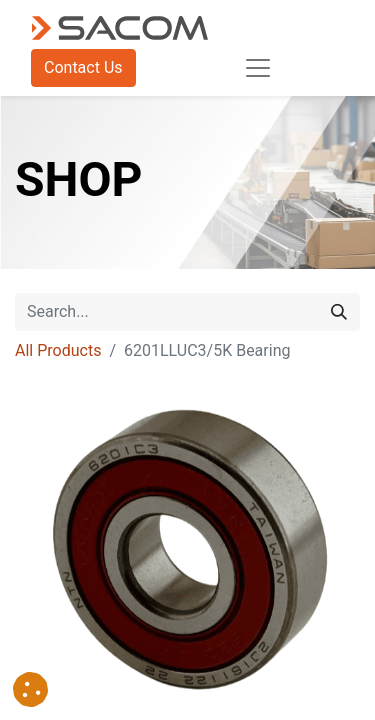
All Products (58, 350)
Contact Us (83, 67)
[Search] (339, 312)
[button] (30, 689)
